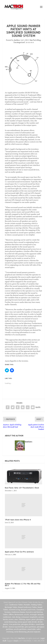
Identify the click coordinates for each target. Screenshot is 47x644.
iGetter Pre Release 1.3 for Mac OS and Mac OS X (23, 585)
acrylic (27, 614)
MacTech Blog (35, 40)
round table (32, 629)
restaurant (25, 617)
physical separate (34, 632)
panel (34, 619)
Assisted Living (14, 610)
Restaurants (19, 614)
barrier (5, 619)
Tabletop (22, 619)
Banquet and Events (28, 610)
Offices (11, 614)
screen (11, 619)
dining (18, 617)
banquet (41, 614)
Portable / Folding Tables (33, 605)
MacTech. (22, 638)
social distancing (10, 622)
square (28, 619)
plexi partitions (31, 627)
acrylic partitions (20, 629)
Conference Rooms (18, 612)
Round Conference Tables (28, 607)
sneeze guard (22, 622)
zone (16, 619)
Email (16, 641)
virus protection (15, 624)
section (41, 617)
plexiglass (40, 619)
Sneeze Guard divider (16, 627)
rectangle (33, 614)
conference (7, 617)
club (13, 617)
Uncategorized (19, 42)
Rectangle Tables (11, 607)
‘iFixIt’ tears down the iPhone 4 (18, 520)
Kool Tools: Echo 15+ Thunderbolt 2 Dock (22, 488)
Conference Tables (16, 605)
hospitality (34, 617)
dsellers (17, 40)
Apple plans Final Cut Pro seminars (19, 552)
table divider (32, 622)
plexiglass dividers (28, 624)
